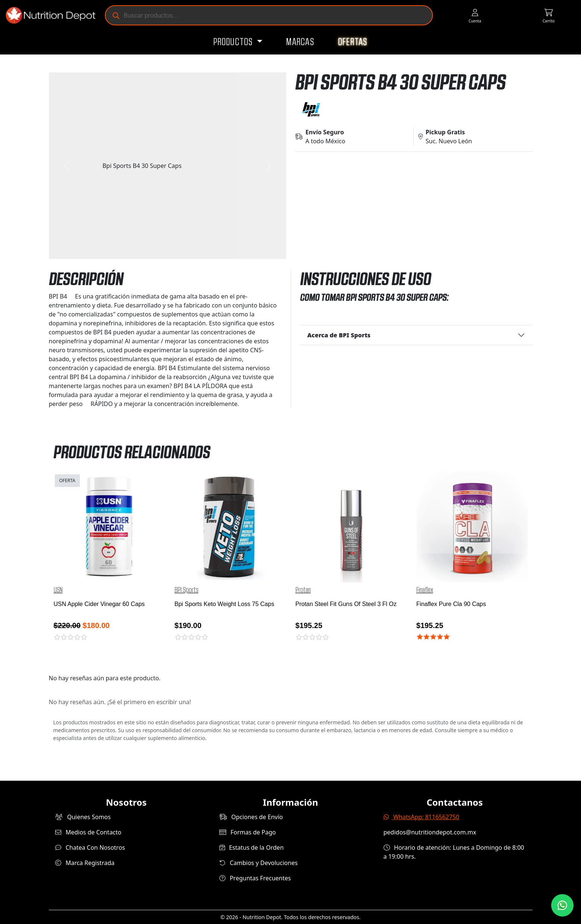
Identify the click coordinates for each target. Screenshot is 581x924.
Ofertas (353, 42)
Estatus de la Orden (252, 847)
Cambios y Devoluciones (259, 863)
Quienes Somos (83, 817)
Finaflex (425, 590)
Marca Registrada (85, 863)
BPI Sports (187, 590)
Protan (303, 590)
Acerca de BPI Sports (339, 335)
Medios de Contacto (88, 832)
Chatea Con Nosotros (90, 847)
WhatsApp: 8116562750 (421, 817)
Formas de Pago (248, 832)
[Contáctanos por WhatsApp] (562, 905)
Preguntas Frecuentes (255, 878)
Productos (234, 42)
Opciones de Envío (251, 817)
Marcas (300, 42)
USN (58, 590)
